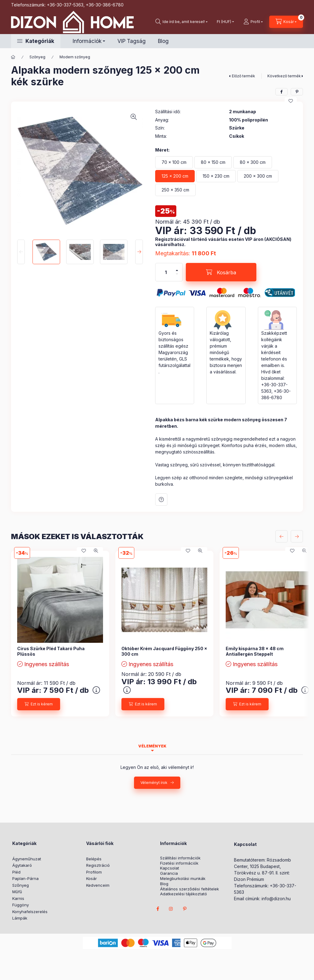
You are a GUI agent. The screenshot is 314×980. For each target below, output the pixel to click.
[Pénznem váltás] (224, 22)
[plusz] (177, 270)
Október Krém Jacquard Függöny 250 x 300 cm (164, 651)
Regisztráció (98, 865)
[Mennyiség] (166, 272)
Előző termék (243, 76)
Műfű (17, 892)
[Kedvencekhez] (291, 101)
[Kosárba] (221, 272)
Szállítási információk (180, 858)
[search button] (182, 22)
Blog (163, 41)
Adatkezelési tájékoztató (184, 894)
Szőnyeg (37, 57)
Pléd (16, 872)
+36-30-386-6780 (105, 5)
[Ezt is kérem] (39, 704)
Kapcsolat (170, 868)
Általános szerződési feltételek (190, 889)
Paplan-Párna (25, 878)
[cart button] (286, 22)
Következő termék (284, 76)
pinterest (185, 909)
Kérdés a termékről (161, 500)
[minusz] (177, 274)
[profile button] (253, 22)
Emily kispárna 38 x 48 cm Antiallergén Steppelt (255, 651)
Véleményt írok (154, 783)
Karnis (18, 898)
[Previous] (21, 252)
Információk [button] (87, 41)
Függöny (21, 905)
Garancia (169, 873)
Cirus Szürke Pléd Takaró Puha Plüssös (51, 651)
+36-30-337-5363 (65, 5)
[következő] (297, 536)
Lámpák (20, 918)
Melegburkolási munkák (183, 879)
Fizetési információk (179, 863)
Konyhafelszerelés (30, 912)
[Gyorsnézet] (96, 551)
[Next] (139, 252)
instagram (171, 909)
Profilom (94, 872)
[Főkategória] (13, 57)
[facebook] (281, 92)
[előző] (281, 536)
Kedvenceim (98, 885)
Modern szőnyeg (75, 57)
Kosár (92, 878)
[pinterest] (297, 92)
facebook (158, 909)
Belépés (94, 859)
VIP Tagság (132, 41)
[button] (36, 41)
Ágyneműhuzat (27, 859)
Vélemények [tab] (152, 746)
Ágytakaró (22, 865)
